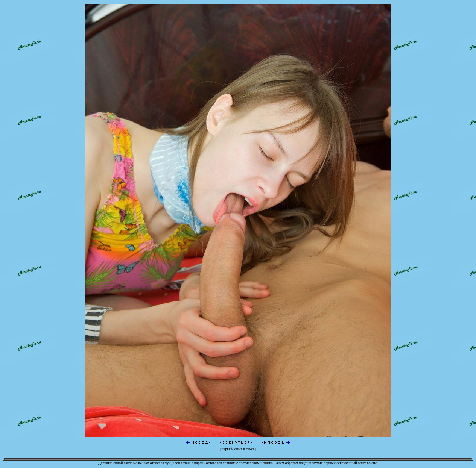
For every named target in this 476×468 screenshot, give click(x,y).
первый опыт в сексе (238, 449)
